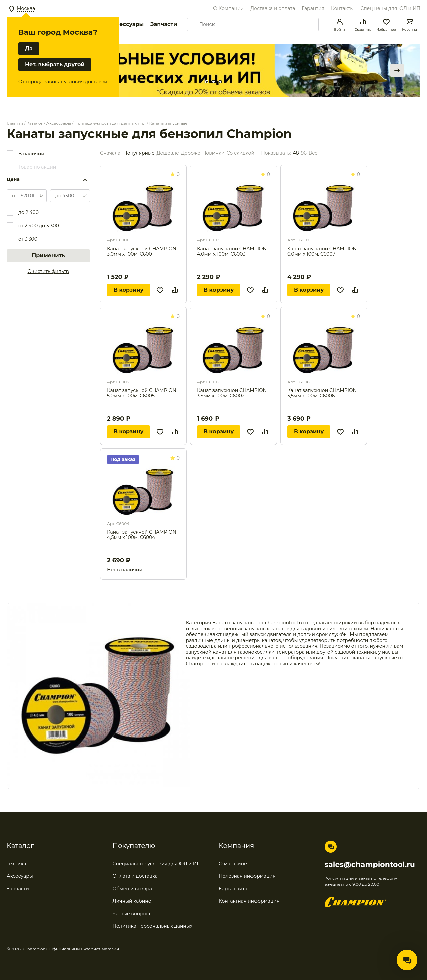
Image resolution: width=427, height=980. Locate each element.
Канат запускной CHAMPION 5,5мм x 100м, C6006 (322, 393)
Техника (17, 864)
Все (313, 153)
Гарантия (313, 8)
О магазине (233, 864)
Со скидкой (240, 153)
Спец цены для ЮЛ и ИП (390, 8)
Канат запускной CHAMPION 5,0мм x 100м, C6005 (142, 393)
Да (29, 49)
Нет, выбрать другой (55, 65)
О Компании (228, 8)
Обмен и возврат (134, 889)
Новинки (213, 153)
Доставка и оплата (273, 8)
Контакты (342, 8)
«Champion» (35, 949)
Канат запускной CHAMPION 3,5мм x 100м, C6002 (232, 393)
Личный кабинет (133, 901)
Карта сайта (233, 889)
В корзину (129, 290)
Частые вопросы (133, 914)
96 (304, 153)
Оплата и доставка (135, 876)
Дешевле (168, 153)
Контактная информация (249, 901)
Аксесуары (20, 876)
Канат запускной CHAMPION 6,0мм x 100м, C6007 (322, 251)
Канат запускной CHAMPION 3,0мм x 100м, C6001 (142, 251)
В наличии (31, 154)
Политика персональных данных (153, 926)
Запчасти (164, 24)
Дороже (191, 153)
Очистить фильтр (49, 271)
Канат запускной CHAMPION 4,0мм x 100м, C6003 (232, 251)
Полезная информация (247, 876)
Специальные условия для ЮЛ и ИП (157, 864)
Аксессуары (126, 24)
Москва (26, 8)
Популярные (139, 153)
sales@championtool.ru (370, 865)
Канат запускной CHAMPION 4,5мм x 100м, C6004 (142, 535)
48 (296, 153)
